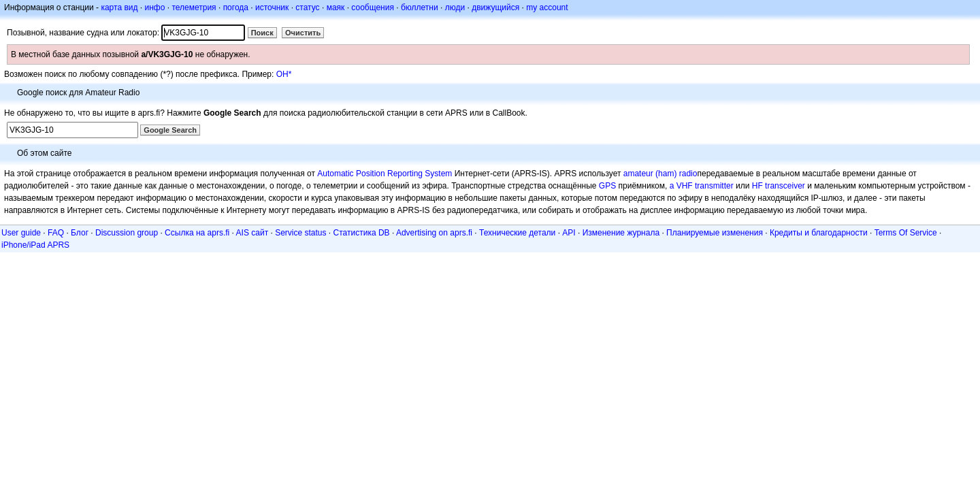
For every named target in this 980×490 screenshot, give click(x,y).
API (569, 233)
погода (236, 7)
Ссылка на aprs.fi (197, 233)
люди (455, 7)
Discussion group (127, 233)
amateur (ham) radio (660, 174)
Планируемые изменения (715, 233)
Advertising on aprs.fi (434, 233)
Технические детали (517, 233)
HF (757, 186)
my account (547, 7)
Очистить (303, 33)
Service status (300, 233)
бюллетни (420, 7)
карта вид (119, 7)
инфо (154, 7)
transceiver (785, 186)
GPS (607, 186)
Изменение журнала (621, 233)
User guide (21, 233)
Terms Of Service (906, 233)
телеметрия (194, 7)
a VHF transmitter (702, 186)
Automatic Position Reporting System (385, 174)
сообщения (373, 7)
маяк (336, 7)
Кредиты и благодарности (819, 233)
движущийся (495, 7)
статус (307, 7)
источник (272, 7)
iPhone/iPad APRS (35, 245)
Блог (80, 233)
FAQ (56, 233)
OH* (284, 74)
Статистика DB (362, 233)
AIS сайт (252, 233)
